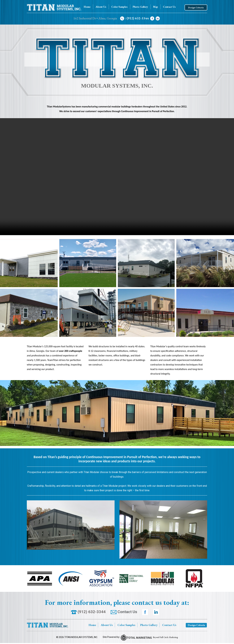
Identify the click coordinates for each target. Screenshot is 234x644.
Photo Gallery (140, 7)
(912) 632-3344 (88, 612)
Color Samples (119, 7)
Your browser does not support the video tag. (117, 177)
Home (87, 7)
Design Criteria (196, 7)
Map (156, 7)
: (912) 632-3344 (134, 18)
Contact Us (169, 7)
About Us (101, 7)
